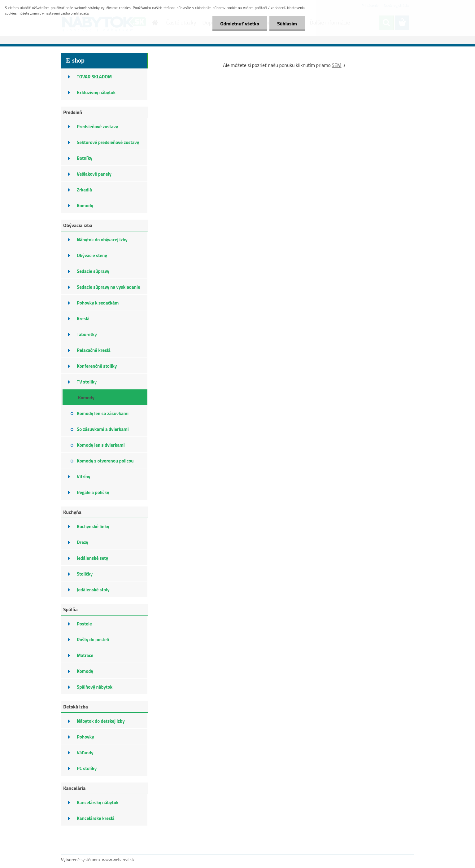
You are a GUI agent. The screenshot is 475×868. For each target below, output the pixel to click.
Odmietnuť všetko (240, 24)
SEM (337, 65)
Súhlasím (287, 24)
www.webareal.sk (118, 859)
